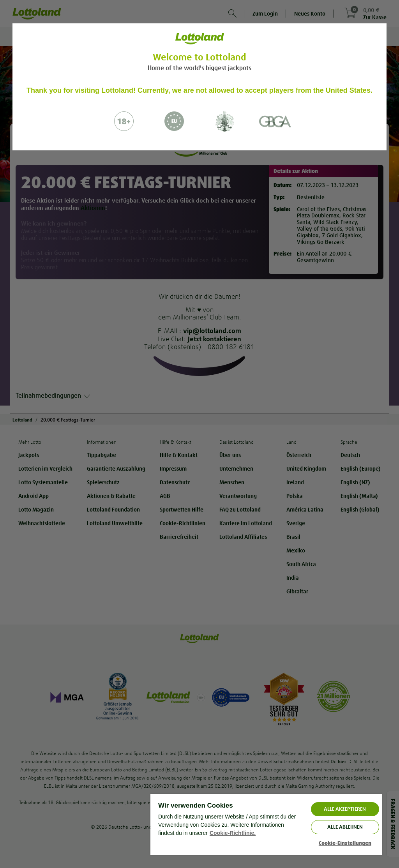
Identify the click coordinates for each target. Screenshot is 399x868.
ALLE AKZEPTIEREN (345, 809)
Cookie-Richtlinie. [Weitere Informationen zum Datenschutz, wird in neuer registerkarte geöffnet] (233, 833)
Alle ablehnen (345, 827)
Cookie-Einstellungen (345, 843)
